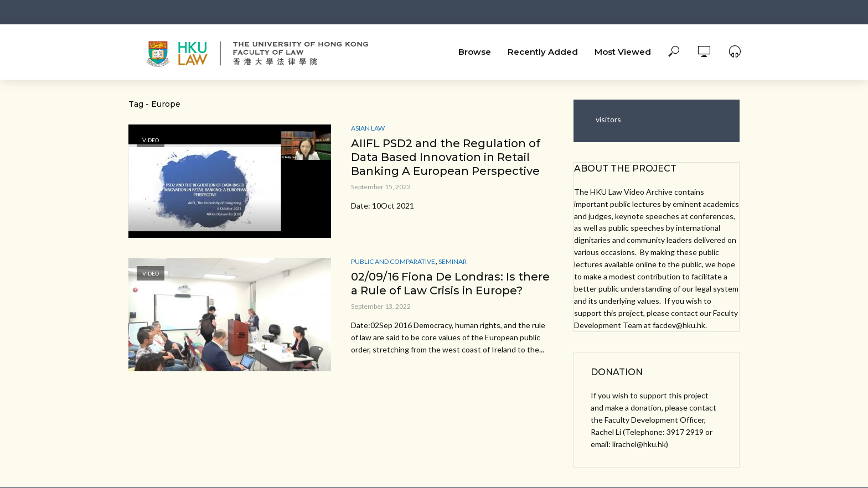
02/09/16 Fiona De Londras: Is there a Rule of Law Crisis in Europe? (450, 284)
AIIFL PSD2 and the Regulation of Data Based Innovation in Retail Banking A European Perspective (446, 157)
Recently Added (543, 52)
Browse (475, 52)
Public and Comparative (393, 261)
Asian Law (368, 128)
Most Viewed (623, 52)
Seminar (453, 261)
